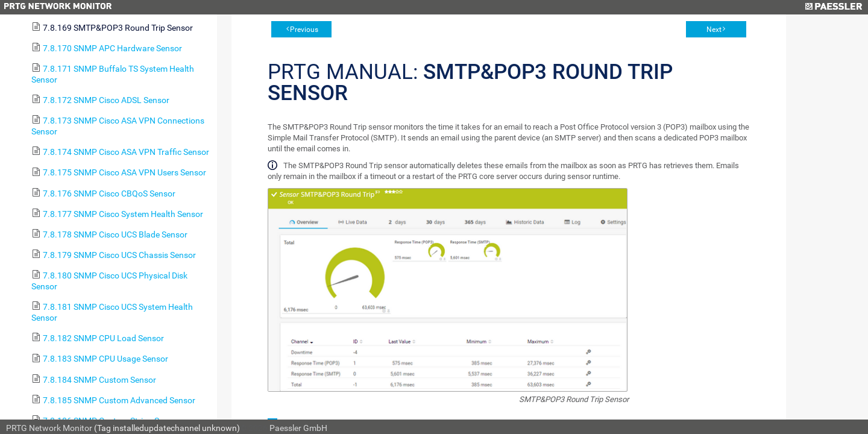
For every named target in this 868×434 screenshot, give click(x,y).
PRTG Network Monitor (49, 428)
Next (714, 30)
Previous (304, 30)
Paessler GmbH (298, 428)
